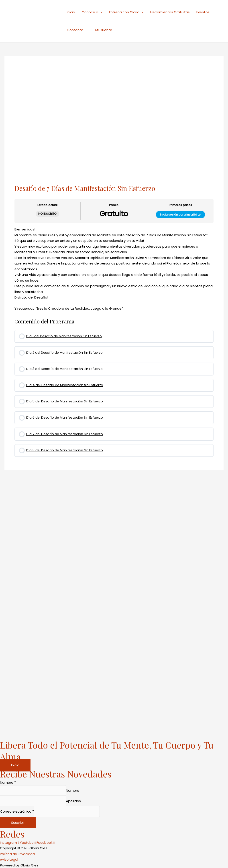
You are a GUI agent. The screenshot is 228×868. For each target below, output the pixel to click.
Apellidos (78, 800)
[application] (100, 12)
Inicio (71, 12)
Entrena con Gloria (126, 12)
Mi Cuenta (101, 30)
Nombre (8, 780)
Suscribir (18, 823)
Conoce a (92, 12)
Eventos (203, 12)
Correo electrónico (17, 811)
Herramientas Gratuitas (170, 12)
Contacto (75, 30)
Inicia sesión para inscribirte (180, 215)
